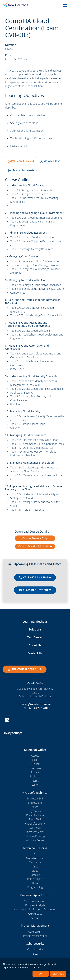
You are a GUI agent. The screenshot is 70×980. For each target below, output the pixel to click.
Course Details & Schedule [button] (35, 546)
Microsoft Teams (35, 832)
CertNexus (35, 862)
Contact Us (35, 653)
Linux (35, 883)
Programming (35, 887)
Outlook (35, 764)
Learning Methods (35, 622)
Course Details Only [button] (35, 538)
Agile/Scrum (35, 932)
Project (35, 772)
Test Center (35, 637)
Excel (35, 760)
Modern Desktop (35, 836)
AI (35, 854)
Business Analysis (35, 905)
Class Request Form (35, 590)
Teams (35, 781)
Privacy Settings (12, 733)
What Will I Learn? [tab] (21, 162)
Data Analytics (35, 879)
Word (35, 785)
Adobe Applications (35, 901)
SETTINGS (58, 974)
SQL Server (35, 828)
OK (41, 974)
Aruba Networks (35, 858)
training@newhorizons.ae (35, 704)
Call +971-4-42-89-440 (35, 577)
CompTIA (35, 875)
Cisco (35, 867)
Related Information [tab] (22, 170)
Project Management (35, 936)
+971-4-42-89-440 (37, 708)
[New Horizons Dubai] (9, 5)
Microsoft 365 (35, 799)
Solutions (35, 629)
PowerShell (35, 819)
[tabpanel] (35, 344)
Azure (35, 807)
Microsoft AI (35, 803)
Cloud (35, 871)
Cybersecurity (35, 949)
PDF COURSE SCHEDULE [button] (25, 669)
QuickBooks (35, 914)
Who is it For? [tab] (50, 162)
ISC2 (35, 954)
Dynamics (35, 811)
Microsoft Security (35, 824)
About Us (35, 645)
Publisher (35, 776)
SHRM (35, 918)
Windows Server (35, 840)
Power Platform (35, 815)
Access (35, 756)
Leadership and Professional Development (35, 909)
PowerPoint (35, 768)
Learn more (36, 968)
